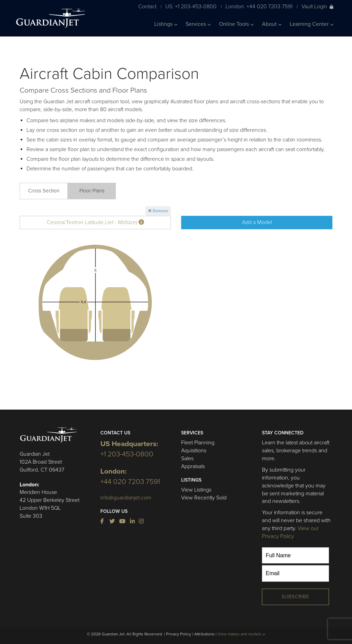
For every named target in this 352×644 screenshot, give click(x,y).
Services (198, 24)
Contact (147, 6)
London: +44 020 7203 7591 (259, 6)
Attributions (204, 634)
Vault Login (317, 6)
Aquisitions (194, 451)
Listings (166, 24)
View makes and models (241, 634)
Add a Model (257, 222)
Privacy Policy (179, 634)
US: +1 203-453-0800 (191, 6)
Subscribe (295, 597)
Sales (187, 458)
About (272, 24)
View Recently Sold (204, 498)
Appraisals (193, 466)
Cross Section (44, 191)
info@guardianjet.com (126, 498)
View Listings (196, 490)
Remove (158, 211)
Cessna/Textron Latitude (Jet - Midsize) (95, 222)
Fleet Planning (198, 443)
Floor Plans (92, 191)
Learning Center (312, 24)
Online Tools (236, 24)
